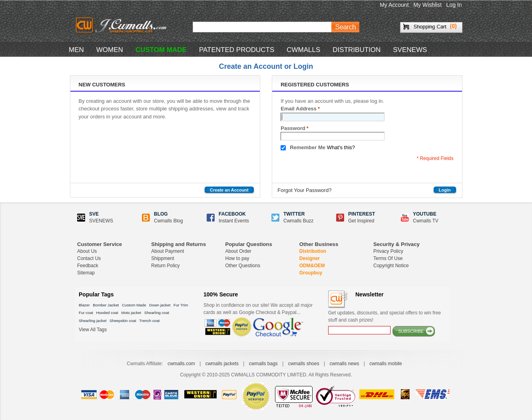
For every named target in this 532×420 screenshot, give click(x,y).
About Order (238, 251)
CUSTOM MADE (161, 50)
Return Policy (165, 266)
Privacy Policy (388, 251)
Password (293, 128)
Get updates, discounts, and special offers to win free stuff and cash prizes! (385, 316)
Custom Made (134, 305)
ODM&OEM (312, 266)
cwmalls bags (263, 364)
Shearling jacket (93, 321)
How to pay (237, 258)
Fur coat (86, 313)
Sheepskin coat (123, 321)
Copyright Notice (391, 266)
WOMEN (110, 50)
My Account (394, 5)
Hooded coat (107, 313)
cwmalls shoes (304, 364)
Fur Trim (181, 305)
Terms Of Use (388, 258)
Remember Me (308, 147)
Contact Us (89, 258)
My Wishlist (427, 5)
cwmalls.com (181, 364)
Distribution (313, 251)
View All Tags (93, 330)
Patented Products (237, 50)
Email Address (299, 109)
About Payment (167, 251)
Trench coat (149, 321)
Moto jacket (131, 313)
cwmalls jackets (222, 364)
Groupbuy (311, 273)
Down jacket (160, 305)
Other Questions (243, 266)
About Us (87, 251)
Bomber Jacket (106, 305)
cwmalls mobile (386, 364)
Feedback (88, 266)
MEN (76, 50)
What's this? (341, 147)
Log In (454, 5)
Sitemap (86, 273)
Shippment (162, 258)
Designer (310, 258)
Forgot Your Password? (304, 190)
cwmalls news (344, 364)
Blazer (84, 305)
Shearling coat (157, 313)
